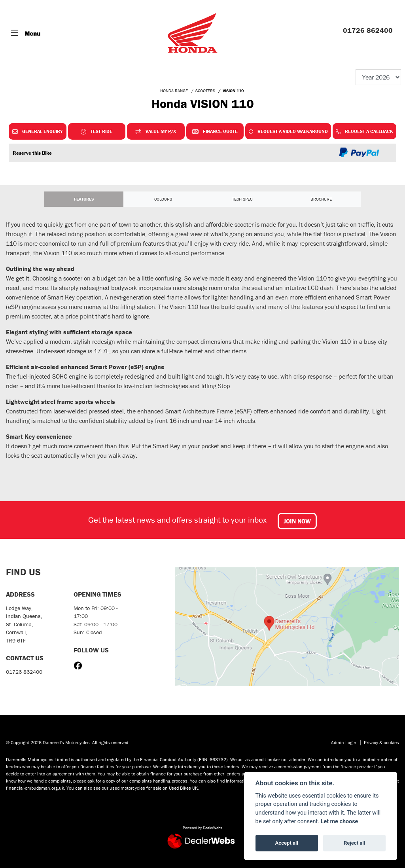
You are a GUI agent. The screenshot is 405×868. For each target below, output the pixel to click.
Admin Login (344, 742)
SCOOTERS (205, 91)
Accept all (287, 843)
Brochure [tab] (321, 199)
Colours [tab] (163, 199)
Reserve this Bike (32, 153)
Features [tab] (84, 199)
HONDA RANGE (174, 91)
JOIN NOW (297, 521)
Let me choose (340, 822)
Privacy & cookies (381, 742)
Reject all (354, 843)
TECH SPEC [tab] (242, 199)
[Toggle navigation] (26, 33)
